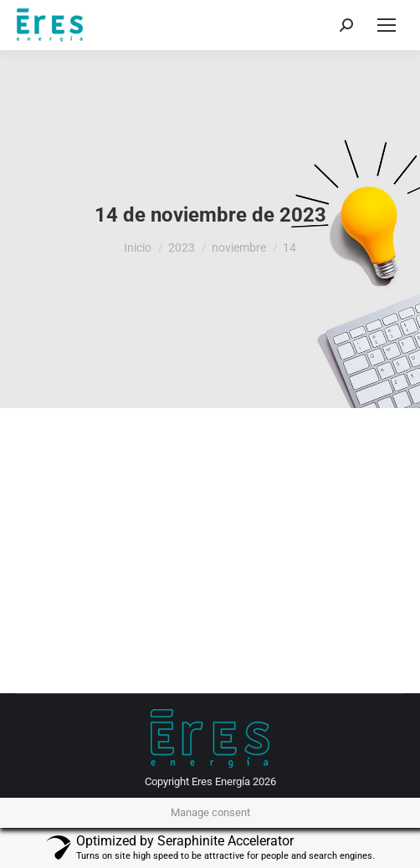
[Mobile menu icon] (387, 25)
